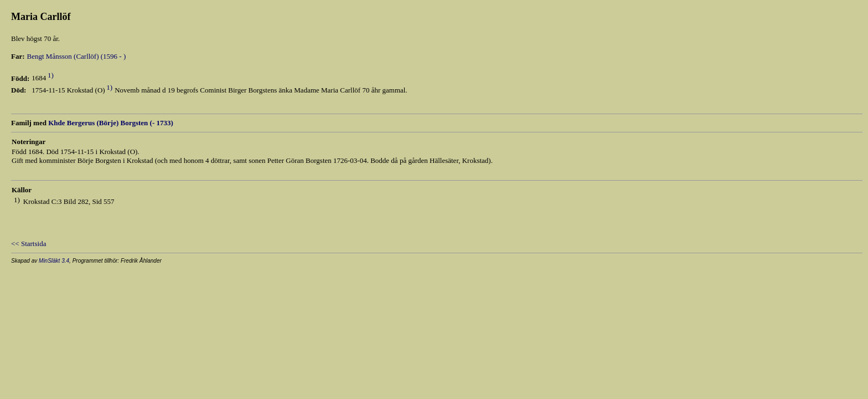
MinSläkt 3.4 (54, 261)
